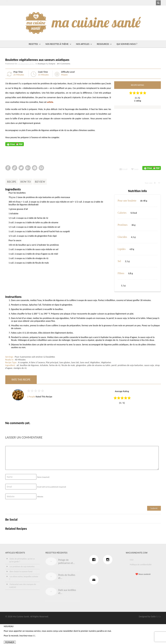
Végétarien (106, 362)
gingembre (81, 365)
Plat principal (52, 362)
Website (40, 497)
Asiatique (42, 64)
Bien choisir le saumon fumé (21, 572)
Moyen (64, 75)
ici (34, 636)
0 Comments (65, 64)
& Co (159, 617)
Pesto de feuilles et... (67, 576)
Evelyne (52, 64)
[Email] (95, 580)
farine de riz (55, 365)
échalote (44, 365)
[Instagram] (109, 560)
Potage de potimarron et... (67, 561)
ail (18, 365)
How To (26, 182)
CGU (132, 560)
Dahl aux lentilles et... (67, 592)
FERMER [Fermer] (10, 642)
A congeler (23, 362)
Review (40, 182)
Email (123, 169)
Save (135, 169)
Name (43, 477)
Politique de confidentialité (141, 565)
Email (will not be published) (52, 487)
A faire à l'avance (37, 362)
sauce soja (149, 365)
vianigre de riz (20, 368)
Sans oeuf (84, 362)
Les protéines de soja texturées (22, 567)
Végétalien (95, 362)
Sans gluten (65, 362)
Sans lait (75, 362)
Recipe (12, 182)
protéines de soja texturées (130, 365)
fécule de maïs (68, 365)
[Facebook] (95, 560)
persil (114, 365)
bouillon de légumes (29, 365)
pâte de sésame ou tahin (99, 365)
